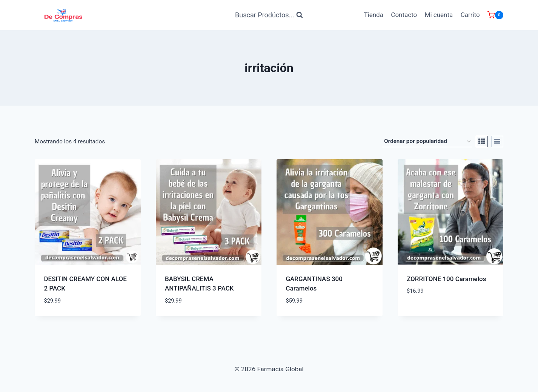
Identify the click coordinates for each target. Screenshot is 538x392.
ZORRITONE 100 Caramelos (446, 279)
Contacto (404, 15)
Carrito (470, 15)
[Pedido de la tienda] (427, 141)
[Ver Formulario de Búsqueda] (269, 15)
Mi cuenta (439, 15)
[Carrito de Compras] (495, 15)
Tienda (374, 15)
